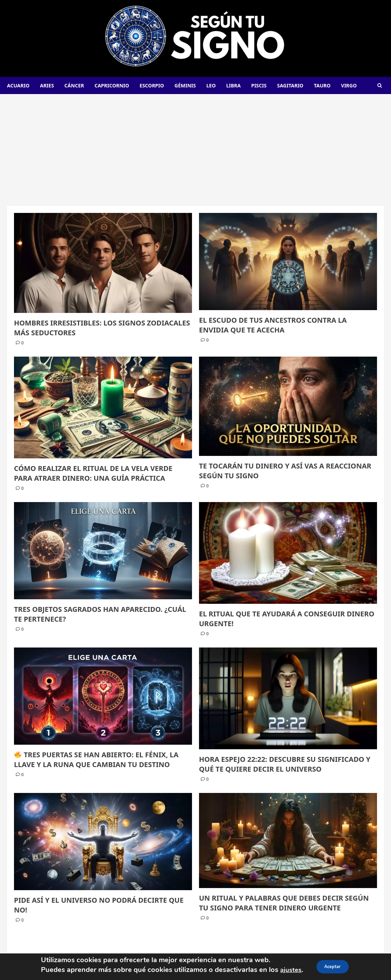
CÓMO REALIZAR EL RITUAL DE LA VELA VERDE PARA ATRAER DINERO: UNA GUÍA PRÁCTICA (93, 473)
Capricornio (112, 85)
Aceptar (333, 967)
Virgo (349, 85)
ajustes (288, 970)
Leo (211, 85)
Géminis (185, 85)
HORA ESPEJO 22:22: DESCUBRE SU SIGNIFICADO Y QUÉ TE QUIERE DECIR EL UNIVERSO (285, 764)
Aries (47, 85)
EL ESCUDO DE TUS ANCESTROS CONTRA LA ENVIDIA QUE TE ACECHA (273, 325)
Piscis (259, 85)
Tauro (322, 85)
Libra (233, 85)
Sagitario (290, 85)
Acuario (18, 85)
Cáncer (74, 85)
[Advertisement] (195, 146)
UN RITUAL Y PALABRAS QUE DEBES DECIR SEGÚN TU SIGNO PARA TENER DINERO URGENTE (284, 903)
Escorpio (152, 85)
